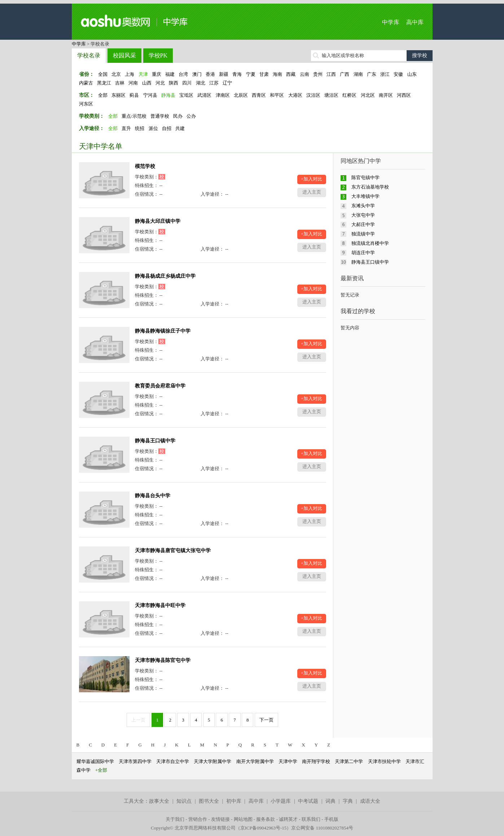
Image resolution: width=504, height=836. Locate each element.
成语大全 (370, 801)
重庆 (157, 74)
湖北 (201, 83)
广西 (345, 74)
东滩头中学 (363, 206)
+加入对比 (312, 179)
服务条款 (266, 819)
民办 (178, 116)
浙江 (385, 74)
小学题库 (281, 801)
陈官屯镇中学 (365, 177)
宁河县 (150, 95)
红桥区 (349, 95)
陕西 (174, 83)
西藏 (291, 74)
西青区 (259, 95)
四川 (187, 83)
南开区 (386, 95)
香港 (210, 74)
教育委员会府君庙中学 (160, 386)
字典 (348, 801)
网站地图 (243, 819)
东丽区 (119, 95)
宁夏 (251, 74)
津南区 (223, 95)
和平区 (277, 95)
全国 (103, 74)
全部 (103, 95)
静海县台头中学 (153, 496)
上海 (130, 74)
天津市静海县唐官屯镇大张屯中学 (173, 551)
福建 (170, 74)
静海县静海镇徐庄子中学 (163, 331)
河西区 (404, 95)
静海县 (168, 95)
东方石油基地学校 (370, 187)
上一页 (138, 720)
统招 (140, 128)
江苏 (214, 83)
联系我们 (311, 819)
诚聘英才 (288, 819)
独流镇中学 (363, 234)
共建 (180, 128)
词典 (330, 801)
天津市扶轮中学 (384, 761)
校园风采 (124, 55)
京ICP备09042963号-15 (264, 828)
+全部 (101, 770)
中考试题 (308, 801)
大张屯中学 (363, 215)
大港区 (295, 95)
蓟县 (134, 95)
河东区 (86, 104)
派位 (153, 128)
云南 (304, 74)
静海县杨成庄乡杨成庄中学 (165, 276)
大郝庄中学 (363, 224)
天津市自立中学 (173, 761)
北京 (116, 74)
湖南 (358, 74)
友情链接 (220, 819)
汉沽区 (313, 95)
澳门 (197, 74)
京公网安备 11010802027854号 (322, 828)
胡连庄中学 (363, 253)
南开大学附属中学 (255, 761)
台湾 (183, 74)
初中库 (234, 801)
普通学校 (160, 116)
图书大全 (209, 801)
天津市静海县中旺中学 (160, 605)
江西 (331, 74)
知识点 (184, 801)
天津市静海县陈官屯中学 (163, 660)
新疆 (224, 74)
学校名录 (89, 55)
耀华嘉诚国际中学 (95, 761)
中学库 (391, 22)
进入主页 (312, 192)
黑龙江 (104, 83)
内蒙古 (86, 83)
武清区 (204, 95)
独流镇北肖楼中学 (370, 243)
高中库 (415, 22)
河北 (160, 83)
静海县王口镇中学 (155, 441)
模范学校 (145, 166)
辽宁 (227, 83)
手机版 (331, 819)
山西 (147, 83)
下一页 (266, 720)
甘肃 (264, 74)
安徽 (398, 74)
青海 (237, 74)
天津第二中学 (349, 761)
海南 (277, 74)
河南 (133, 83)
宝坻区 (186, 95)
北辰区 (241, 95)
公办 (191, 116)
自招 (167, 128)
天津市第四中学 (135, 761)
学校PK (158, 55)
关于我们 (175, 819)
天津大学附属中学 (212, 761)
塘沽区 (331, 95)
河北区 (368, 95)
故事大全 (159, 801)
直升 (126, 128)
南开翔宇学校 (316, 761)
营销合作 (198, 819)
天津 (143, 74)
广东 (372, 74)
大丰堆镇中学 (365, 196)
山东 (412, 74)
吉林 (120, 83)
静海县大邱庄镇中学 (158, 221)
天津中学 (288, 761)
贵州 (318, 74)
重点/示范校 (134, 116)
